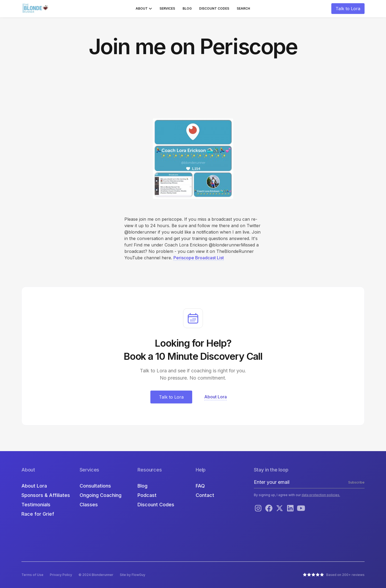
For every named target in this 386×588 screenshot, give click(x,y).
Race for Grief (38, 514)
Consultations (95, 486)
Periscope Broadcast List (199, 258)
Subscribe (356, 482)
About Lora (34, 486)
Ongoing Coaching (101, 495)
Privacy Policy (61, 575)
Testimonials (36, 505)
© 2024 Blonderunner (96, 575)
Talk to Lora (348, 9)
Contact (205, 495)
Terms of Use (32, 575)
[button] (144, 9)
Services (167, 8)
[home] (36, 9)
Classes (89, 505)
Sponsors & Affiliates (46, 495)
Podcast (147, 495)
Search (243, 8)
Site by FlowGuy (133, 575)
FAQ (200, 486)
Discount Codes (214, 8)
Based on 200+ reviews (345, 575)
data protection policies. (321, 495)
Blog (187, 8)
